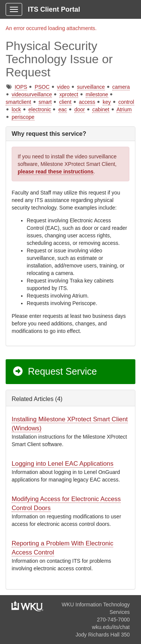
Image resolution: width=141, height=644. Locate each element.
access (87, 102)
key (107, 102)
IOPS (21, 87)
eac (63, 109)
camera (121, 87)
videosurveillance (32, 94)
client (65, 102)
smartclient (18, 102)
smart (45, 102)
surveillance (91, 87)
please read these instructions (56, 172)
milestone (97, 94)
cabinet (101, 109)
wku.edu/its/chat (111, 627)
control (126, 102)
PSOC (42, 87)
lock (16, 109)
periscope (23, 117)
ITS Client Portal (54, 9)
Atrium (124, 109)
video (63, 87)
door (80, 109)
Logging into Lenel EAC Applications (63, 464)
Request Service (55, 371)
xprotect (69, 94)
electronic (40, 109)
